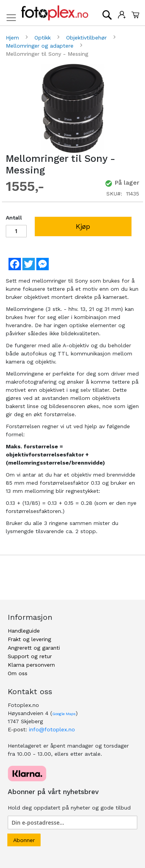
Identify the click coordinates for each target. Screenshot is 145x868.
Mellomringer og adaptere (41, 46)
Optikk (43, 38)
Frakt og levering (29, 639)
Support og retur (30, 656)
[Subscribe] (24, 840)
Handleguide (24, 631)
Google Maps (64, 714)
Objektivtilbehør (87, 38)
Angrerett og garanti (34, 648)
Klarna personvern (31, 665)
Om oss (18, 673)
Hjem (13, 38)
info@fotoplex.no (52, 729)
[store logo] (55, 13)
